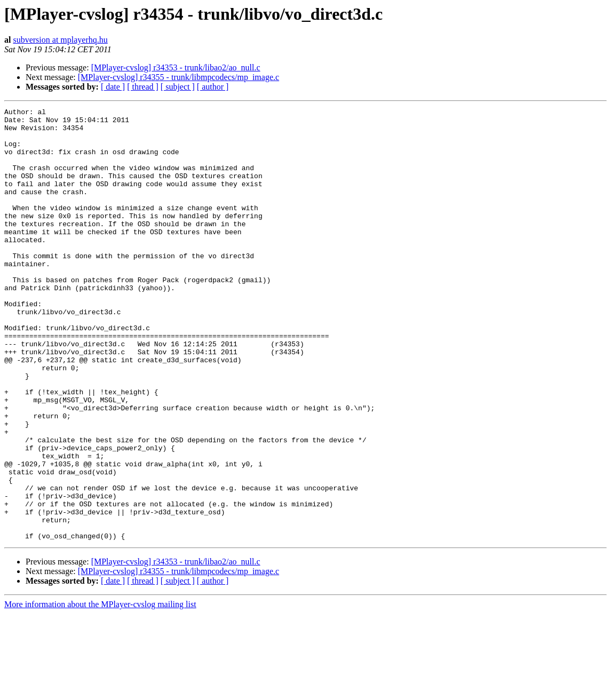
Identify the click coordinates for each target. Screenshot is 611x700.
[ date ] (113, 87)
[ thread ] (143, 87)
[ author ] (213, 87)
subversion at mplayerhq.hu (60, 40)
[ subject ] (178, 87)
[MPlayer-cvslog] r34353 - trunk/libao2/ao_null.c (176, 67)
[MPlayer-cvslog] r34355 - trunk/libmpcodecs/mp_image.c (178, 77)
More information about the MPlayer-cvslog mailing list (100, 691)
